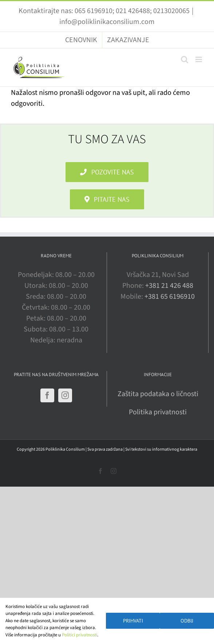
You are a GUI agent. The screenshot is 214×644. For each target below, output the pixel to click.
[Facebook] (47, 395)
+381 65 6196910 (170, 297)
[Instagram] (65, 395)
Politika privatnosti (158, 412)
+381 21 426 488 (169, 286)
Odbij (187, 621)
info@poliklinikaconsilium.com (107, 22)
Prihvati (133, 621)
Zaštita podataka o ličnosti (158, 394)
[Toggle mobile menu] (199, 59)
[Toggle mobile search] (185, 59)
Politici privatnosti (80, 635)
